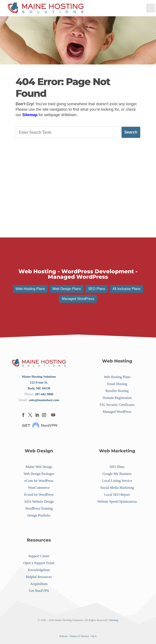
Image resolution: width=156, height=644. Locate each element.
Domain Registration (117, 398)
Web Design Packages (39, 474)
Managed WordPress (78, 299)
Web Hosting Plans (30, 289)
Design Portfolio (39, 515)
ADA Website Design (39, 502)
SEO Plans (97, 289)
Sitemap (30, 115)
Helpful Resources (39, 577)
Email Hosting (117, 384)
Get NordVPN (39, 591)
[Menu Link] (46, 8)
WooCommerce (39, 488)
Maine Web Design (39, 467)
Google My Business (117, 474)
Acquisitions (39, 584)
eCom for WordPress (39, 481)
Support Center (39, 556)
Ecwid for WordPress (39, 495)
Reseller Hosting (117, 391)
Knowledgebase (39, 570)
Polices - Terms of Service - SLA (78, 636)
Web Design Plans (67, 289)
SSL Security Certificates (117, 405)
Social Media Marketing (117, 488)
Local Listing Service (117, 481)
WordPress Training (39, 508)
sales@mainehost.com (44, 400)
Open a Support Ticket (39, 563)
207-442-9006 (44, 394)
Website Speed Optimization (117, 502)
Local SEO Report (117, 495)
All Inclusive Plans (126, 289)
